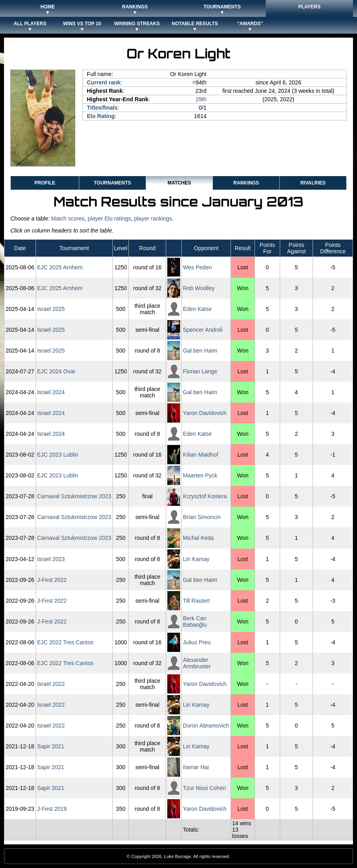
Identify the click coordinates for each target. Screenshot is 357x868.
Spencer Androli (203, 330)
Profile (45, 183)
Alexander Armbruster (197, 663)
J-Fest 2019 (52, 809)
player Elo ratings (109, 219)
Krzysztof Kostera (205, 496)
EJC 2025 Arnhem (60, 267)
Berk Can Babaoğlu (195, 621)
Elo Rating (101, 116)
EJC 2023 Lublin (58, 455)
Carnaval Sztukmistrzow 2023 (74, 496)
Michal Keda (198, 538)
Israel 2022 (51, 684)
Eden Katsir (197, 309)
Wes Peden (197, 267)
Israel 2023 (51, 559)
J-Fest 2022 (52, 580)
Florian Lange (200, 371)
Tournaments (112, 183)
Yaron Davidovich (205, 413)
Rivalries (313, 183)
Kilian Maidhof (201, 455)
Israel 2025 (51, 309)
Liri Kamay (196, 559)
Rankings (246, 183)
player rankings (153, 219)
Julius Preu (197, 642)
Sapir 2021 (51, 746)
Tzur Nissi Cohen (204, 788)
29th (201, 99)
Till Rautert (196, 601)
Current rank (104, 82)
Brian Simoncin (202, 517)
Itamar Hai (196, 767)
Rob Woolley (199, 288)
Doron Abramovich (206, 726)
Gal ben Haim (200, 351)
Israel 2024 (51, 392)
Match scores (68, 219)
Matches (179, 183)
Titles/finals (102, 108)
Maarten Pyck (200, 475)
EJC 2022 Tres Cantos (65, 642)
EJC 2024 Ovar (56, 371)
